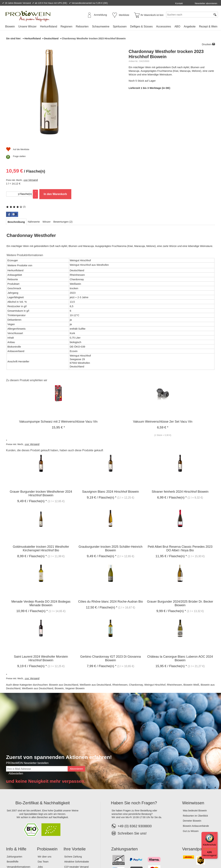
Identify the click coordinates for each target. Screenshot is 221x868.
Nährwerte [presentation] (34, 174)
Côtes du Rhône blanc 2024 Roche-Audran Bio (110, 554)
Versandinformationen (18, 819)
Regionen (67, 26)
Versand (156, 112)
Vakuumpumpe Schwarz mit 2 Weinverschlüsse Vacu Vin (58, 374)
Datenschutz (38, 854)
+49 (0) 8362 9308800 (132, 778)
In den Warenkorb (178, 126)
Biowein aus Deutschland (64, 637)
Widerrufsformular (78, 854)
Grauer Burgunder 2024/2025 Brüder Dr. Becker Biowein (180, 556)
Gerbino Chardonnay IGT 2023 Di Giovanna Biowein (111, 610)
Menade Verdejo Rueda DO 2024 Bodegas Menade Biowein (41, 556)
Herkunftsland (49, 26)
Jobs (40, 819)
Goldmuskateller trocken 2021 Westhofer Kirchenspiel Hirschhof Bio (41, 501)
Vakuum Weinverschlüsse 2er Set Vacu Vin (163, 374)
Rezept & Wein (208, 26)
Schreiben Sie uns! (132, 786)
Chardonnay (136, 637)
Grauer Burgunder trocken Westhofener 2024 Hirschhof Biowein (41, 446)
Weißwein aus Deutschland (95, 637)
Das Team (43, 814)
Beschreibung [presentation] (16, 174)
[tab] (16, 174)
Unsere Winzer (27, 26)
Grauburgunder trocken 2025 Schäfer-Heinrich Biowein (110, 501)
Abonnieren (76, 721)
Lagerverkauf (45, 824)
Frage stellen (142, 151)
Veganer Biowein (75, 640)
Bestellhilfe (13, 814)
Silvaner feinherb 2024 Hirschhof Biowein (180, 444)
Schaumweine (101, 26)
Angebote (190, 26)
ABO (177, 26)
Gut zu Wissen (191, 783)
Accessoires (164, 26)
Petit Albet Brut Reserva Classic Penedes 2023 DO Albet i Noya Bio (180, 501)
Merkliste (124, 15)
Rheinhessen (120, 637)
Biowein (10, 26)
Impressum (13, 854)
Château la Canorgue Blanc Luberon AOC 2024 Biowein (180, 610)
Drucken (207, 44)
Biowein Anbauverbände (196, 778)
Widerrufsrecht (56, 854)
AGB (25, 854)
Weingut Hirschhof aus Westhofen (89, 217)
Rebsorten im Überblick (195, 768)
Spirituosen (120, 26)
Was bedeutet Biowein (195, 763)
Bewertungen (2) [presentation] (63, 174)
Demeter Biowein (192, 773)
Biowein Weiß (191, 637)
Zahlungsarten (15, 809)
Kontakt (179, 3)
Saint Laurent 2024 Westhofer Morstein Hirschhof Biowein (41, 610)
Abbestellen (16, 726)
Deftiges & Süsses (141, 26)
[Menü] (215, 834)
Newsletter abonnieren (206, 3)
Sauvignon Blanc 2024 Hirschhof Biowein (110, 444)
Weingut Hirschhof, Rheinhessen (163, 637)
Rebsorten (82, 26)
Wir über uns (44, 809)
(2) (138, 81)
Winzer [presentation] (47, 174)
